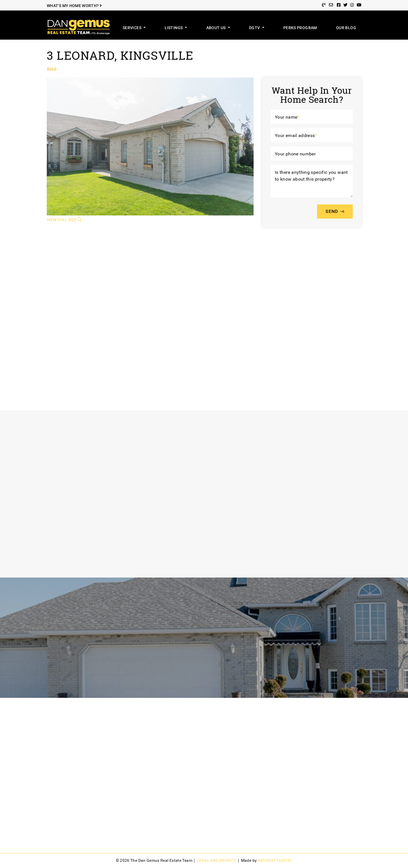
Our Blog (346, 28)
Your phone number (295, 154)
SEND (335, 212)
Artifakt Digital (275, 860)
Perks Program (300, 28)
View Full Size (64, 220)
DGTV (255, 28)
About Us (216, 28)
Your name (287, 117)
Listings (174, 28)
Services (132, 28)
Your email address (296, 135)
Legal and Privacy (216, 860)
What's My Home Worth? (74, 6)
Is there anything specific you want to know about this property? (311, 176)
